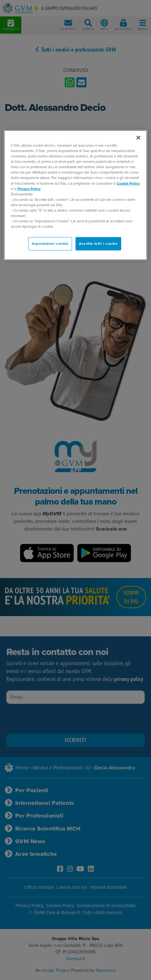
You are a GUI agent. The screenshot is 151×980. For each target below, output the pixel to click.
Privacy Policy (29, 189)
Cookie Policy (128, 183)
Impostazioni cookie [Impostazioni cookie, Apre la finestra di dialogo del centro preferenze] (50, 244)
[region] (75, 195)
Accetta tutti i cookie (98, 244)
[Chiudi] (138, 138)
